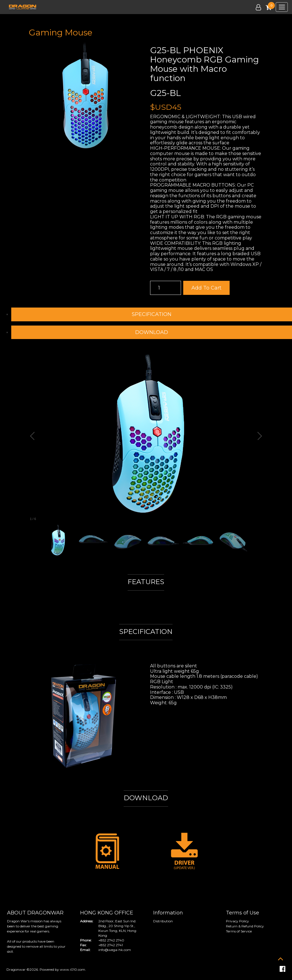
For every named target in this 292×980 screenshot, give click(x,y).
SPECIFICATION (152, 314)
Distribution (163, 921)
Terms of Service (239, 931)
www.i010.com (73, 969)
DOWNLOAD (152, 332)
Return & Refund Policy (245, 926)
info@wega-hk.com (115, 950)
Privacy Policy (237, 921)
